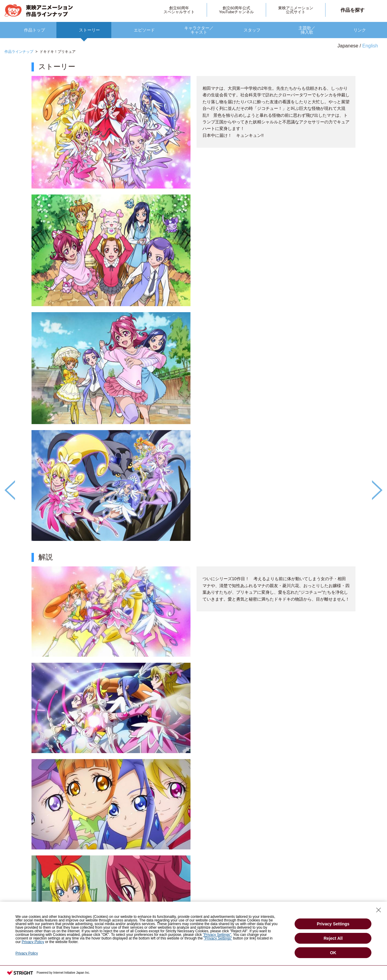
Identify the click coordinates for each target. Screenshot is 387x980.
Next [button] (377, 490)
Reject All (333, 938)
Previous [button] (10, 490)
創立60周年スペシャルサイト (179, 10)
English (370, 46)
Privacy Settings (333, 924)
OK (333, 953)
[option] (193, 507)
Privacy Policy (33, 942)
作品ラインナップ (19, 52)
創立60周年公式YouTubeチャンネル (236, 10)
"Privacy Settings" (217, 935)
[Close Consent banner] (379, 910)
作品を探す (352, 10)
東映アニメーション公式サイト (296, 10)
